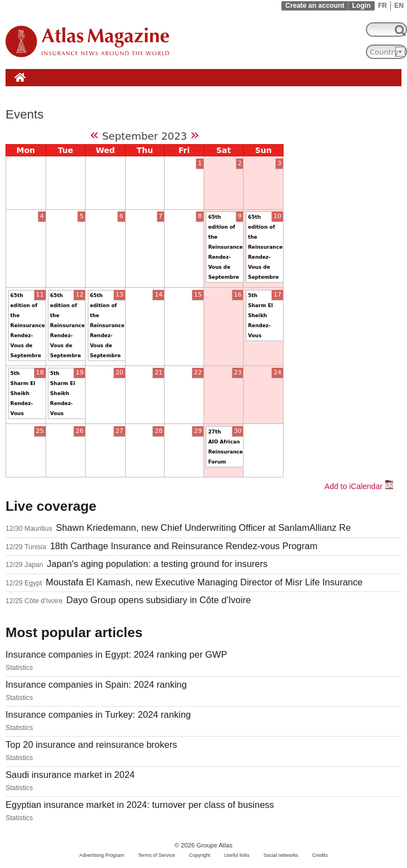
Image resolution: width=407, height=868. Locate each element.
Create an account (315, 6)
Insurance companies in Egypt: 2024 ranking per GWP (116, 655)
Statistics (19, 668)
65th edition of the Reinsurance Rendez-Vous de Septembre (225, 247)
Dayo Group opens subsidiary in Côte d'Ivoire (158, 600)
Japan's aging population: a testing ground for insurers (157, 564)
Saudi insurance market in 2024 (70, 775)
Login (361, 6)
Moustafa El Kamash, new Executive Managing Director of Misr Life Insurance (204, 582)
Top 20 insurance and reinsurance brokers (91, 745)
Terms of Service (157, 855)
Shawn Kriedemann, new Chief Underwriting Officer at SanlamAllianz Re (203, 528)
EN (399, 6)
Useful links (237, 855)
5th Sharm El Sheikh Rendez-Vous (260, 315)
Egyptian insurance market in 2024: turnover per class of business (140, 805)
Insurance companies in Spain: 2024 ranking (96, 685)
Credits (320, 855)
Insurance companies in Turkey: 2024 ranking (98, 715)
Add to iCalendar (359, 486)
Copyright (200, 855)
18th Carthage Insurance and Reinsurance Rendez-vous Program (184, 546)
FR (383, 6)
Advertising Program (101, 855)
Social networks (281, 855)
